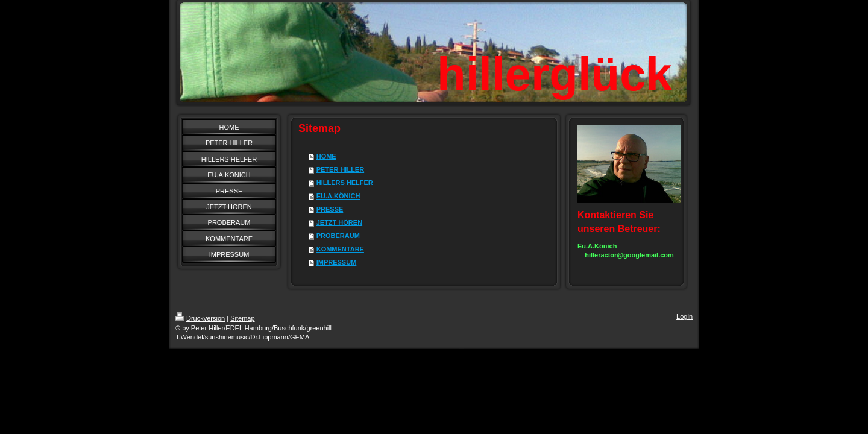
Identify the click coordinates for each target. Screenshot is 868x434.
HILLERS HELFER (345, 183)
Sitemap (242, 318)
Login (684, 316)
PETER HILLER (340, 169)
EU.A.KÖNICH (338, 196)
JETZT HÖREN (339, 222)
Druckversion (200, 318)
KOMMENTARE (340, 249)
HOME (326, 156)
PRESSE (330, 209)
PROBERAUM (338, 236)
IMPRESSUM (337, 262)
